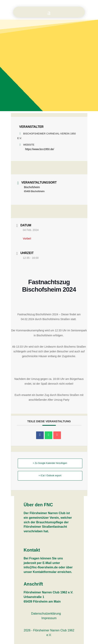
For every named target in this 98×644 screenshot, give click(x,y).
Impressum (49, 618)
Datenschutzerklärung (46, 614)
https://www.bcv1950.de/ (40, 149)
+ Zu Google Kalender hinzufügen (50, 463)
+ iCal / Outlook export (50, 476)
